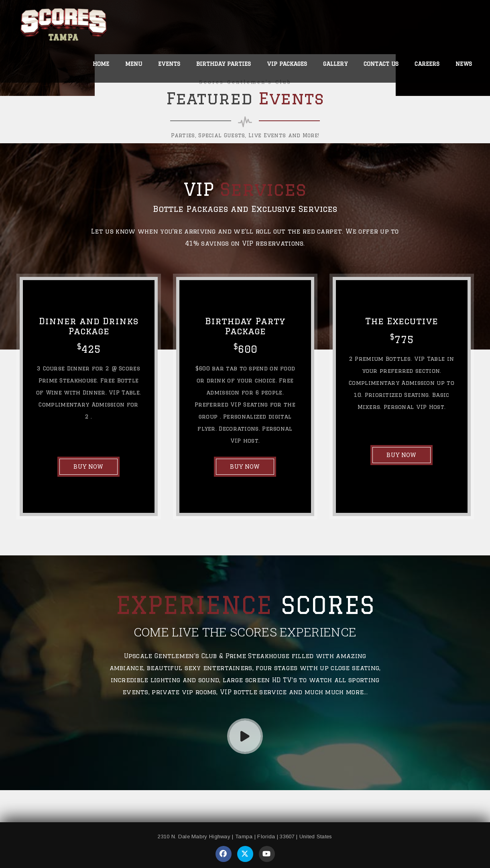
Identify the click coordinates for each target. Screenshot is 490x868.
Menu (134, 64)
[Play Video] (245, 736)
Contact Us (381, 64)
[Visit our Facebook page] (224, 854)
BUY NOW (88, 467)
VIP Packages (287, 64)
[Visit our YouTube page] (267, 854)
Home (101, 64)
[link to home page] (64, 27)
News (464, 64)
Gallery (335, 64)
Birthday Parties (224, 64)
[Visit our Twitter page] (245, 854)
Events (169, 64)
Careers (427, 64)
